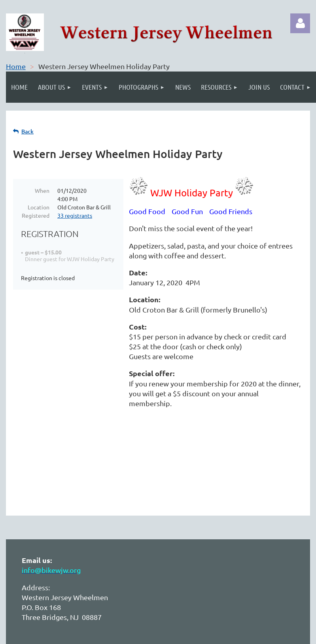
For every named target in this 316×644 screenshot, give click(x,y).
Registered (36, 215)
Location (39, 207)
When (42, 190)
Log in (300, 23)
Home (16, 66)
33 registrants (75, 215)
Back (27, 131)
